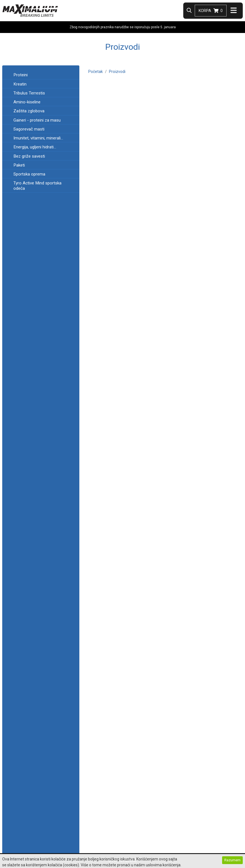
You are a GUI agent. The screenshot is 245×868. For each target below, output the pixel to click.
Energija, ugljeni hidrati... (35, 147)
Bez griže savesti (29, 156)
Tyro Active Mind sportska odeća (37, 186)
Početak (96, 72)
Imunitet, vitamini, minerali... (38, 138)
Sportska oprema (29, 174)
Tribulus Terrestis (29, 93)
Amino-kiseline (27, 102)
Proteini (21, 75)
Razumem (232, 860)
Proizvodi (117, 72)
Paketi (19, 165)
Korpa (211, 11)
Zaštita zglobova (29, 111)
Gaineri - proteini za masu (37, 120)
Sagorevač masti (29, 129)
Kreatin (20, 84)
